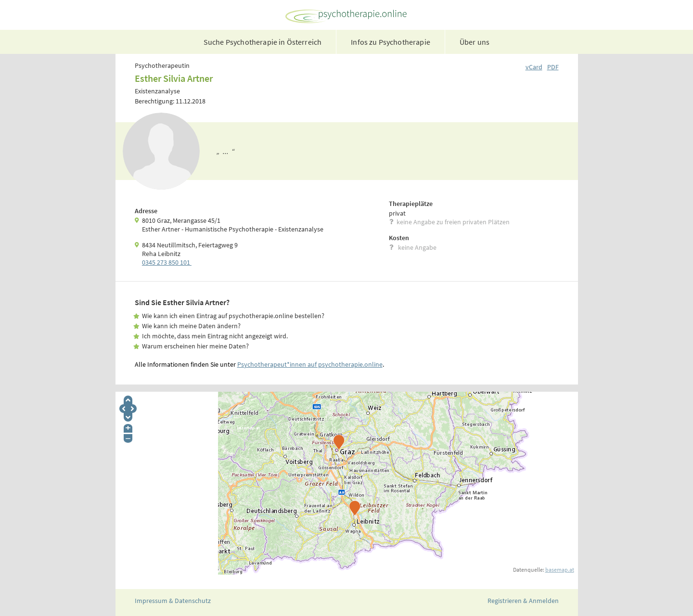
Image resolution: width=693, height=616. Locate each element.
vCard (534, 67)
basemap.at (560, 570)
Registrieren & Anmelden (523, 601)
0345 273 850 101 (167, 262)
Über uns (475, 42)
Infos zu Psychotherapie (391, 42)
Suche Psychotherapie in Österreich (263, 42)
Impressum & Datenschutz (173, 601)
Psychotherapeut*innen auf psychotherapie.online (310, 364)
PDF (553, 67)
